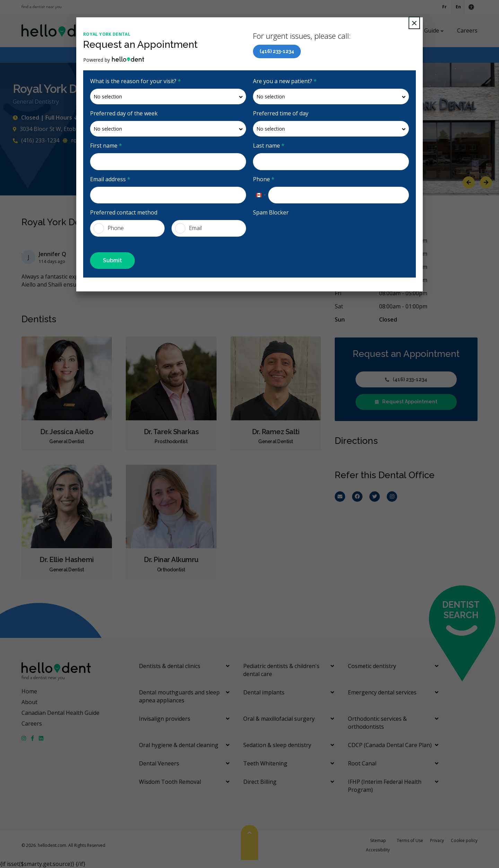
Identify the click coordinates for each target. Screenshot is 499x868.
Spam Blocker (271, 212)
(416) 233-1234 (277, 51)
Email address (110, 179)
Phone (264, 179)
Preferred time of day (281, 113)
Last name (269, 146)
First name (106, 146)
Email (188, 228)
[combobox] (261, 195)
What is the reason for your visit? (135, 81)
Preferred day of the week (124, 113)
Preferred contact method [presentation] (124, 212)
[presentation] (306, 234)
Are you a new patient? (285, 81)
